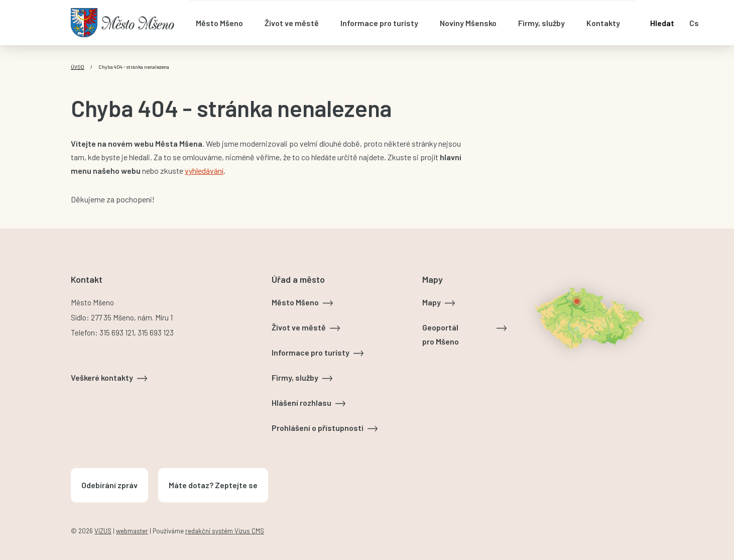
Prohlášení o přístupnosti (318, 428)
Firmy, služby (295, 377)
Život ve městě (299, 327)
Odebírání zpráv (109, 485)
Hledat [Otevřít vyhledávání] (662, 23)
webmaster (132, 531)
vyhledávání (204, 171)
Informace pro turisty (311, 352)
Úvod (78, 67)
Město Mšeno (295, 302)
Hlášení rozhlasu (301, 403)
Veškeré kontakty (102, 377)
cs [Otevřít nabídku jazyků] (694, 23)
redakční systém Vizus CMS (225, 531)
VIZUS (103, 531)
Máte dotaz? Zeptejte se (213, 485)
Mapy (432, 302)
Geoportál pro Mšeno (441, 334)
